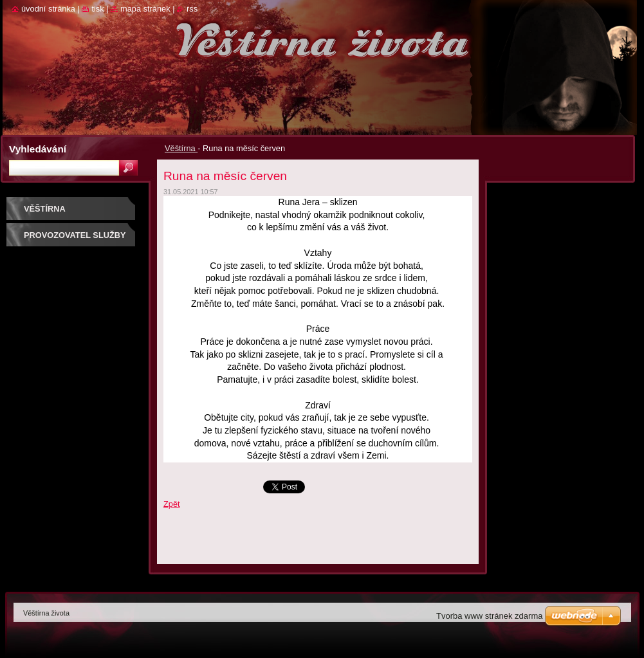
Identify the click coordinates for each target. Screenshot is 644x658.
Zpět (172, 504)
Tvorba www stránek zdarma (489, 616)
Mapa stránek (145, 9)
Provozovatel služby (75, 235)
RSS (192, 9)
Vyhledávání (38, 149)
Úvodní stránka (48, 9)
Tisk (97, 9)
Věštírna (181, 148)
